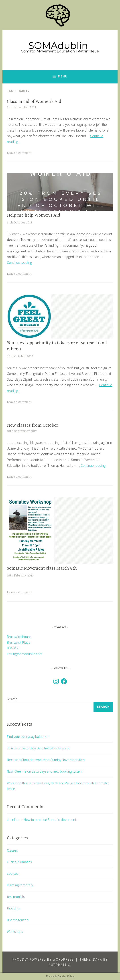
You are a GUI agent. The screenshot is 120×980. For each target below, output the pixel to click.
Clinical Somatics (19, 862)
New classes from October (33, 425)
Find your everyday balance (27, 737)
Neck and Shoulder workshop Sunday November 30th (46, 760)
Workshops (15, 931)
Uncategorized (18, 920)
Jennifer (13, 820)
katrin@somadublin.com (25, 654)
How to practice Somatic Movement (50, 820)
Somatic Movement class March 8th (42, 568)
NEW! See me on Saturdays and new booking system (45, 771)
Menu (63, 76)
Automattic (60, 965)
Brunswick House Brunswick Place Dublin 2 (19, 642)
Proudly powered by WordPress (43, 959)
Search (12, 699)
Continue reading (19, 262)
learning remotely (20, 885)
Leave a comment (19, 153)
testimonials (16, 897)
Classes (12, 850)
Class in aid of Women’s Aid (34, 102)
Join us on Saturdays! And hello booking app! (39, 748)
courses (13, 873)
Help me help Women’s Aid (34, 215)
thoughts (13, 908)
